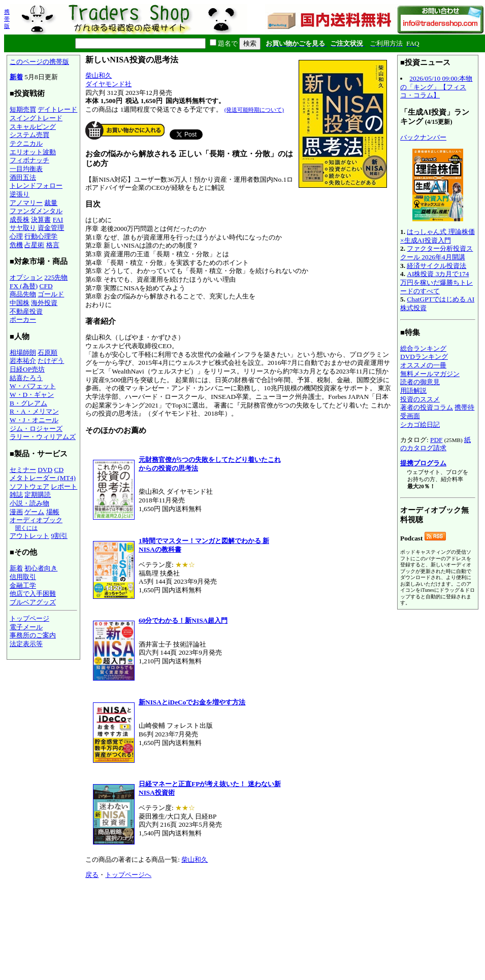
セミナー (23, 470)
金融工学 (23, 585)
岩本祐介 (23, 361)
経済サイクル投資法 (437, 266)
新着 (16, 77)
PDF (436, 440)
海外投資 (44, 303)
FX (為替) (24, 286)
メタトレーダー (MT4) (43, 478)
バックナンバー (423, 137)
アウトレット (29, 536)
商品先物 (23, 294)
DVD (45, 470)
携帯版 (7, 19)
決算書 (41, 219)
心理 (16, 236)
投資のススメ (420, 399)
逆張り (20, 194)
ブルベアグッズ (33, 602)
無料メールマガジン (430, 374)
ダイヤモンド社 (108, 84)
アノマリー (26, 203)
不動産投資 (26, 311)
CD (59, 470)
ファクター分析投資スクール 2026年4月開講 (437, 253)
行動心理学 (41, 236)
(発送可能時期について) (254, 110)
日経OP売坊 (27, 369)
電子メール (26, 627)
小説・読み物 (29, 503)
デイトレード (57, 109)
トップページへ (128, 875)
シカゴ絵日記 (420, 425)
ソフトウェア (29, 486)
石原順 (47, 352)
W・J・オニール (34, 420)
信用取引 (23, 577)
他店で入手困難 (33, 594)
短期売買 (23, 109)
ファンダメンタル (36, 211)
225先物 (56, 277)
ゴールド (51, 294)
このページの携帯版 (39, 62)
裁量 (51, 203)
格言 (53, 245)
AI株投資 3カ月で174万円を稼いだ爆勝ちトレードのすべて (437, 282)
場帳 (53, 512)
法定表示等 (26, 644)
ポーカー (23, 319)
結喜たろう (26, 378)
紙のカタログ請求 (435, 444)
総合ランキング (423, 348)
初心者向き (41, 568)
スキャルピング (33, 127)
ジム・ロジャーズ (36, 429)
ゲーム (34, 512)
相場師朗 (23, 352)
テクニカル (26, 143)
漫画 (16, 512)
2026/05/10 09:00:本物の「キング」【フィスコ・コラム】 (436, 87)
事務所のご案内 (33, 635)
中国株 (20, 303)
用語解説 (413, 391)
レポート (64, 486)
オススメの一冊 (423, 365)
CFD (46, 286)
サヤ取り (23, 228)
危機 (16, 245)
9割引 (59, 536)
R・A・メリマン (34, 411)
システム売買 (29, 135)
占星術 (34, 245)
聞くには (26, 528)
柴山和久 (99, 75)
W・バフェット (33, 386)
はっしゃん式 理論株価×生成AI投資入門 (438, 236)
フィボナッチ (29, 160)
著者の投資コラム (427, 407)
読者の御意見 (420, 382)
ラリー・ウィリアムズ (43, 437)
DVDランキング (424, 357)
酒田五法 (23, 177)
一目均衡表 (26, 169)
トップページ (29, 618)
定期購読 (38, 495)
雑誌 (16, 495)
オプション (26, 277)
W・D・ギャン (32, 395)
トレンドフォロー (36, 185)
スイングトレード (36, 118)
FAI (58, 219)
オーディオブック (36, 520)
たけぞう (51, 361)
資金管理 (51, 228)
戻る (92, 875)
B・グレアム (28, 403)
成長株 (20, 219)
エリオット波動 (33, 152)
